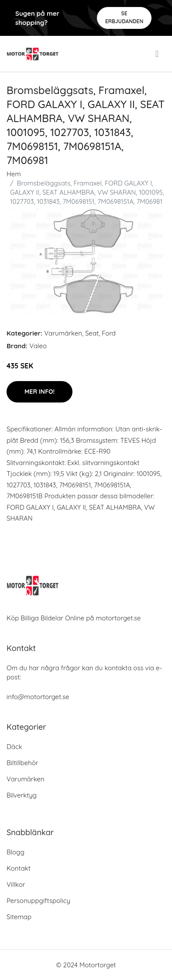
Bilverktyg (22, 795)
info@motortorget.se (38, 697)
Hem (14, 174)
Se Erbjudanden (124, 17)
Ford (109, 333)
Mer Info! (40, 392)
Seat (92, 333)
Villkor (16, 884)
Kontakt (19, 868)
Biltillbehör (22, 763)
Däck (14, 747)
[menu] (158, 54)
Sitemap (19, 917)
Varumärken (63, 333)
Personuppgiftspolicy (38, 901)
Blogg (15, 852)
